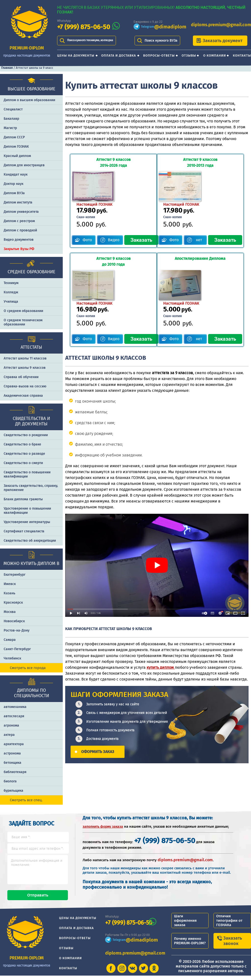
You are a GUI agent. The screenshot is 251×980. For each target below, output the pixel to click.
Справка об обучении (21, 377)
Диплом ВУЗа (14, 193)
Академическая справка (23, 396)
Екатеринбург (15, 575)
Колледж (11, 292)
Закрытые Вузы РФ (19, 249)
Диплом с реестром (19, 221)
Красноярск (13, 603)
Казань (9, 593)
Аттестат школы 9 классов (25, 368)
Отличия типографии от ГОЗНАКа (229, 925)
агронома (11, 725)
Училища (11, 302)
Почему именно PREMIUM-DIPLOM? (190, 945)
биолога (10, 781)
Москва (10, 612)
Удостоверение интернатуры (27, 522)
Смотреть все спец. (26, 800)
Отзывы (189, 55)
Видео (111, 209)
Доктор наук (13, 184)
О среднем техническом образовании (23, 322)
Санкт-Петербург (17, 649)
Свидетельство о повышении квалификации (27, 474)
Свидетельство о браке (22, 444)
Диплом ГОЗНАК (16, 147)
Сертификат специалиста (24, 531)
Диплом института (18, 202)
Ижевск (10, 584)
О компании (215, 55)
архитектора (14, 744)
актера (9, 735)
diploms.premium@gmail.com (221, 25)
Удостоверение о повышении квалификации (27, 511)
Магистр (10, 128)
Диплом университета (21, 212)
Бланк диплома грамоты (23, 499)
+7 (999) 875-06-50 (84, 27)
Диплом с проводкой (20, 230)
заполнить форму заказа (103, 827)
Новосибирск (14, 621)
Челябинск (12, 658)
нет (201, 209)
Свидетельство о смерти (23, 463)
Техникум (11, 283)
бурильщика (13, 791)
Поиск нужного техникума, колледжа (90, 40)
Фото (84, 209)
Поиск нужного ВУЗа (161, 41)
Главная (7, 68)
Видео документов (19, 240)
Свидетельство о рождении (26, 435)
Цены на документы (76, 55)
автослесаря (14, 716)
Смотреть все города (28, 668)
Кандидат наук (16, 174)
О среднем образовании (23, 311)
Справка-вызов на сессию (25, 386)
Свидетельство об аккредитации (30, 541)
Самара (10, 640)
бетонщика (13, 763)
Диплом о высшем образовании (29, 100)
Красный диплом (17, 156)
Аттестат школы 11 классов (25, 358)
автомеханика (15, 707)
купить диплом (161, 604)
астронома (12, 753)
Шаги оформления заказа (185, 925)
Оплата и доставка (119, 55)
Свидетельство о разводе (24, 454)
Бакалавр (11, 119)
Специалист (13, 109)
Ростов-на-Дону (17, 630)
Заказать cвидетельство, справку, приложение (31, 488)
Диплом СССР (14, 137)
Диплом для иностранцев (24, 165)
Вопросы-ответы (159, 55)
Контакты (242, 55)
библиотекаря (15, 772)
